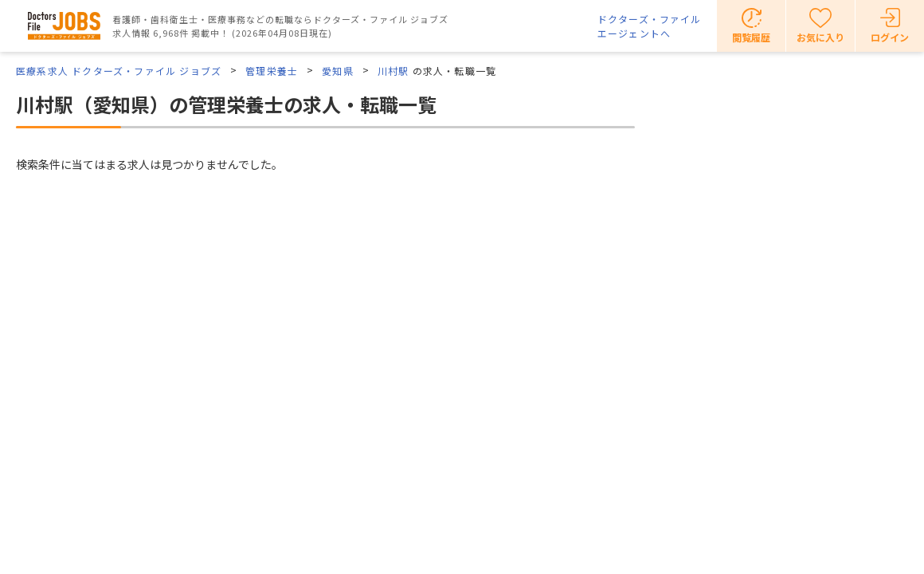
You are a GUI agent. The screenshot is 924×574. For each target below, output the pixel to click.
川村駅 (393, 71)
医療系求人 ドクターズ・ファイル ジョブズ (119, 71)
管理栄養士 (272, 71)
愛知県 (338, 71)
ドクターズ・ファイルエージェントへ (649, 26)
